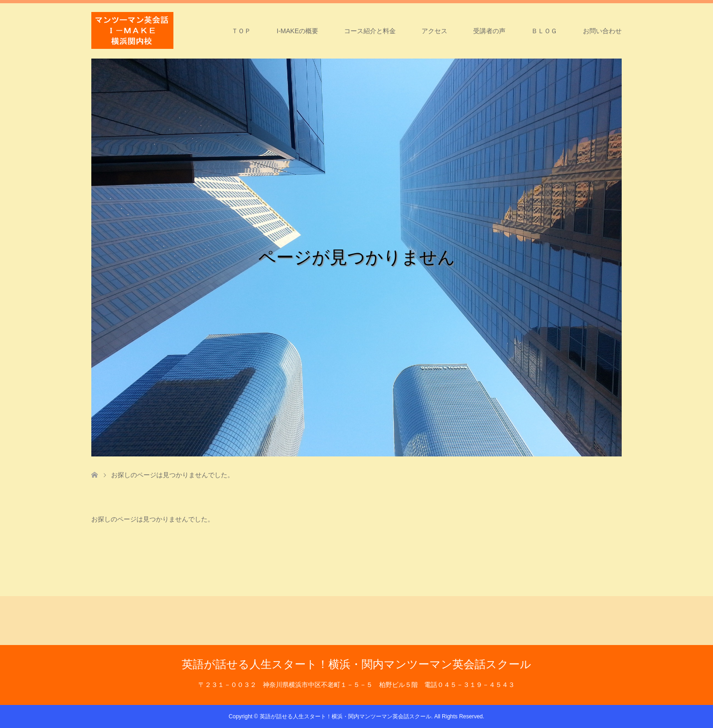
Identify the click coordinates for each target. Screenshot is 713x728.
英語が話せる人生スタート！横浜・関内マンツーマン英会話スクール (356, 664)
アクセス (434, 31)
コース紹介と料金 (370, 31)
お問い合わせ (602, 31)
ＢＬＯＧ (544, 31)
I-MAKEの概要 (297, 31)
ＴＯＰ (241, 31)
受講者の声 (489, 31)
